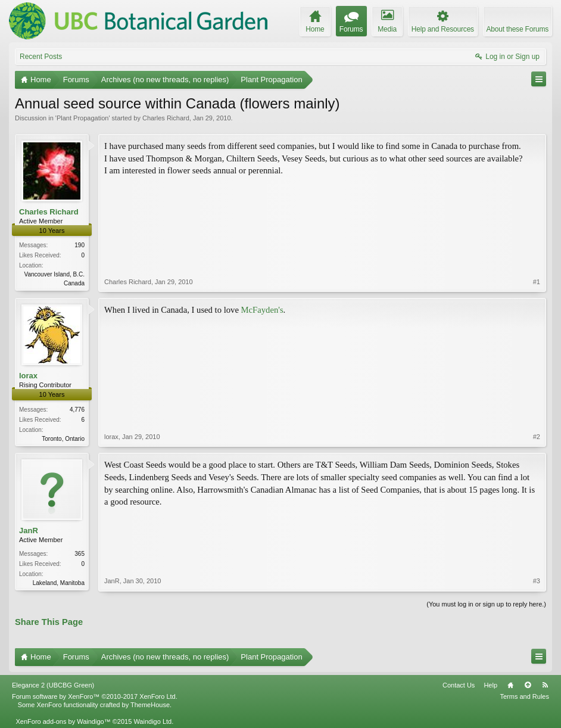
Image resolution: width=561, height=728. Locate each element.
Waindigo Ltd (152, 721)
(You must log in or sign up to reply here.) (486, 604)
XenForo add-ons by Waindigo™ (63, 721)
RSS (545, 685)
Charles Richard (166, 118)
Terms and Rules (524, 696)
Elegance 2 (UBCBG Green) (53, 685)
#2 (537, 437)
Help (490, 685)
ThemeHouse (150, 705)
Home (510, 685)
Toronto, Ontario (63, 439)
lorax (28, 376)
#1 (537, 282)
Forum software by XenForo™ (95, 696)
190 (80, 245)
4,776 (77, 410)
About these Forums (518, 29)
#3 (537, 581)
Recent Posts (41, 57)
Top (528, 685)
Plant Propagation (82, 118)
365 (80, 554)
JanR (29, 531)
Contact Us (459, 685)
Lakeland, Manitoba (59, 583)
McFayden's (262, 310)
